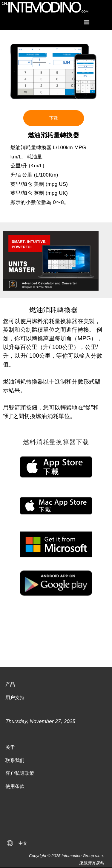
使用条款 (15, 786)
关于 (10, 747)
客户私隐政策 (20, 773)
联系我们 (15, 760)
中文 (23, 843)
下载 (54, 118)
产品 (10, 684)
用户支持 (15, 698)
